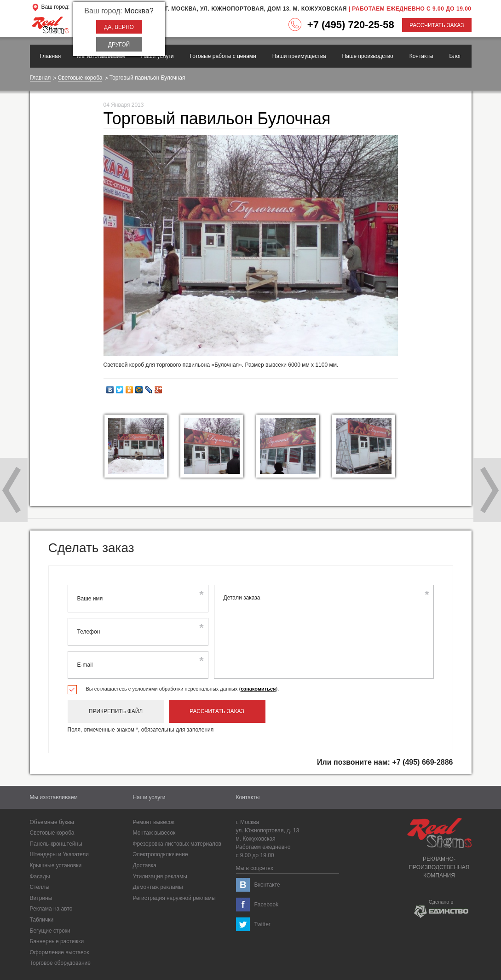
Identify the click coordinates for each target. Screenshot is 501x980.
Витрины (41, 898)
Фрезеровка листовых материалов (177, 844)
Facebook (267, 905)
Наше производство (368, 56)
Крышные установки (56, 865)
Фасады (40, 876)
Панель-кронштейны (56, 844)
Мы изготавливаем (101, 56)
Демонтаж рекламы (158, 887)
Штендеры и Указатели (59, 854)
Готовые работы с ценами (223, 56)
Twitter (262, 924)
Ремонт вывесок (154, 822)
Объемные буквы (52, 822)
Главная (51, 56)
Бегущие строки (50, 931)
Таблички (42, 920)
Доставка (145, 865)
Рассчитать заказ (437, 25)
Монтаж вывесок (154, 833)
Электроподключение (161, 854)
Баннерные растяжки (57, 941)
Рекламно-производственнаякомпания (439, 848)
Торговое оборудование (60, 963)
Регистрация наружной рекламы (174, 898)
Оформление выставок (60, 952)
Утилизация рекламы (160, 876)
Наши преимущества (299, 56)
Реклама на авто (51, 909)
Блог (455, 56)
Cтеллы (40, 887)
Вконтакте (267, 885)
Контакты (421, 56)
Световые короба (80, 78)
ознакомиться (258, 689)
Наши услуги (158, 56)
